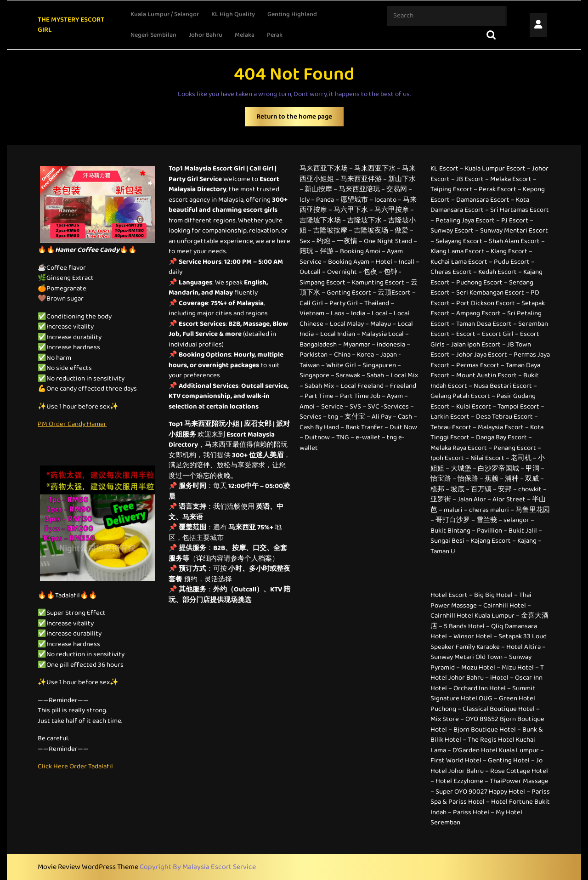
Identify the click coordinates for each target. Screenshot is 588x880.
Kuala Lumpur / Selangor (165, 14)
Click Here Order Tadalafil (75, 766)
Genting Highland (292, 14)
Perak (275, 35)
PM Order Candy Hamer (72, 424)
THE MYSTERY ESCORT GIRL (71, 25)
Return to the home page (300, 119)
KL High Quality (233, 14)
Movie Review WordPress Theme (89, 867)
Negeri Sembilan (153, 35)
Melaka (245, 35)
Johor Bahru (206, 35)
